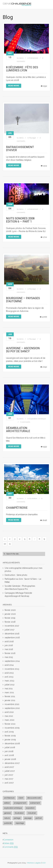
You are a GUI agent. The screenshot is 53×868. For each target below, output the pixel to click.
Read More (14, 86)
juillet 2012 (10, 685)
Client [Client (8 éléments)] (21, 798)
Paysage (33, 138)
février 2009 (10, 736)
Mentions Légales (34, 863)
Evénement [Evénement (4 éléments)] (35, 803)
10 (5, 544)
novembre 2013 (12, 669)
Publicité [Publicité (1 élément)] (8, 823)
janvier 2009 (10, 740)
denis (21, 58)
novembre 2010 (12, 704)
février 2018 (10, 622)
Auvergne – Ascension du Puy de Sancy (23, 350)
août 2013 (9, 673)
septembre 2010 (12, 708)
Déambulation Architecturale (18, 430)
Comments (11, 847)
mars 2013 (9, 681)
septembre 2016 (12, 638)
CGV (44, 863)
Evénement (34, 58)
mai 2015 (9, 657)
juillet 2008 (10, 747)
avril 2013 (9, 677)
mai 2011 (9, 689)
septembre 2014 (12, 661)
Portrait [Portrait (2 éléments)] (39, 818)
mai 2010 (9, 716)
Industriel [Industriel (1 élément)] (32, 813)
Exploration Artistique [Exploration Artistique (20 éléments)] (13, 808)
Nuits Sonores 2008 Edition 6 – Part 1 (20, 220)
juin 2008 (9, 751)
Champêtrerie (17, 508)
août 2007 (9, 767)
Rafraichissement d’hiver (20, 149)
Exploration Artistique (37, 419)
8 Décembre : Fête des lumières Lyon (22, 69)
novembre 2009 (12, 728)
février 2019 (10, 618)
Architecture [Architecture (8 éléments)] (9, 798)
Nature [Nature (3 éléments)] (7, 818)
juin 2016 (9, 645)
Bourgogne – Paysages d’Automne (23, 300)
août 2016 (9, 641)
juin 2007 (9, 775)
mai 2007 (9, 779)
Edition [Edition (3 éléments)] (7, 803)
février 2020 (10, 610)
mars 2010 (9, 720)
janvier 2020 (10, 614)
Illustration (33, 498)
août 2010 (9, 712)
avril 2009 (9, 732)
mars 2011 (9, 692)
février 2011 (10, 696)
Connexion (8, 840)
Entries (8, 843)
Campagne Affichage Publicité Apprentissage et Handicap (18, 595)
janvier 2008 (10, 759)
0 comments (25, 422)
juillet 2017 (9, 630)
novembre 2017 (12, 626)
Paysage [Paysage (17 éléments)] (28, 818)
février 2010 (10, 724)
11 (10, 544)
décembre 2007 (12, 763)
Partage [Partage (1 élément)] (17, 818)
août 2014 (9, 665)
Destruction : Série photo (16, 575)
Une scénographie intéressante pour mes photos (24, 570)
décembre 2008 (12, 744)
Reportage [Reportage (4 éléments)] (20, 823)
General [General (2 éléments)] (7, 813)
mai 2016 (9, 649)
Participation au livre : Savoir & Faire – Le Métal (23, 580)
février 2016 (10, 653)
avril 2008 (9, 755)
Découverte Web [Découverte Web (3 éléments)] (34, 798)
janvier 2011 (10, 700)
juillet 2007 (10, 771)
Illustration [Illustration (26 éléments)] (19, 813)
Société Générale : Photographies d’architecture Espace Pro (20, 587)
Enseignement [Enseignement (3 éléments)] (20, 803)
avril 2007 (9, 783)
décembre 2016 (12, 634)
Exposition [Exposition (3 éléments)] (30, 808)
